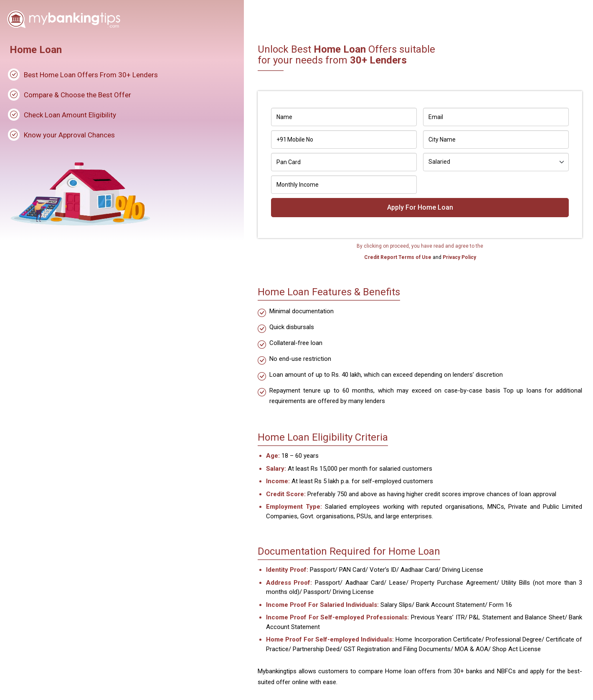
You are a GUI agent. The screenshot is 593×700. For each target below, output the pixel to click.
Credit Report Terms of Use (398, 257)
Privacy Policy (459, 257)
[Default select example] (496, 162)
